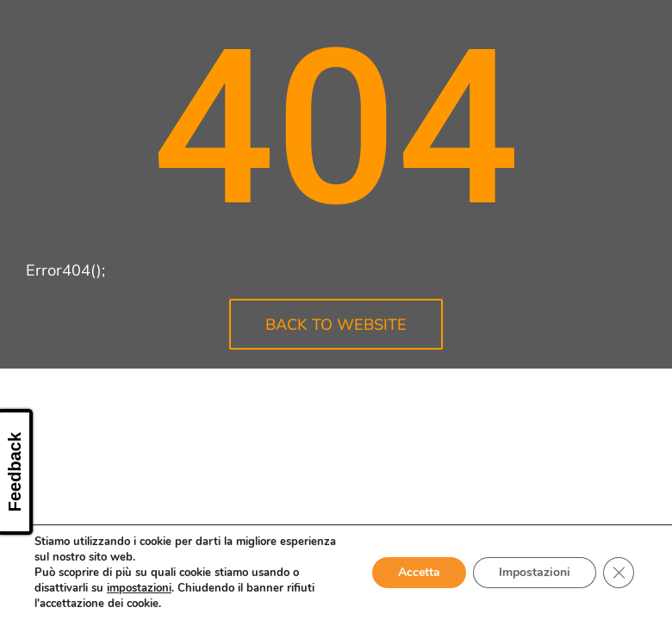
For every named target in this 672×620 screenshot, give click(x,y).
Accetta (419, 572)
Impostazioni (535, 572)
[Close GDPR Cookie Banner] (619, 573)
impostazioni (139, 588)
